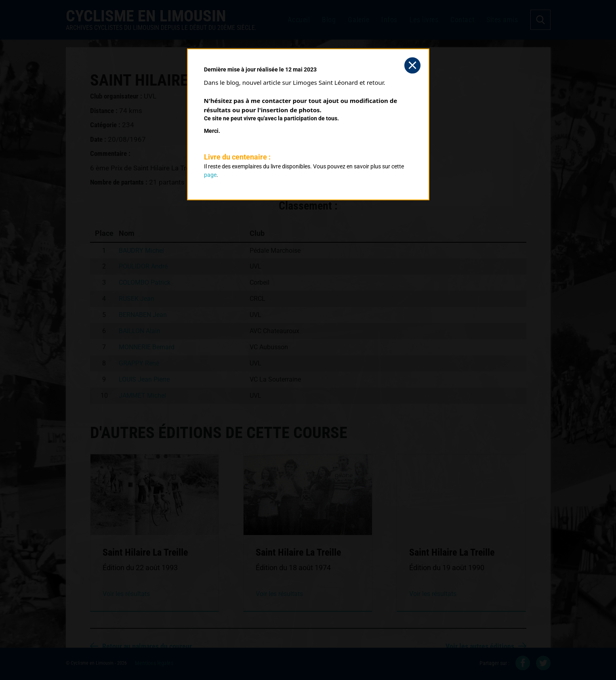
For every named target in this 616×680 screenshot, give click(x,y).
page (210, 175)
